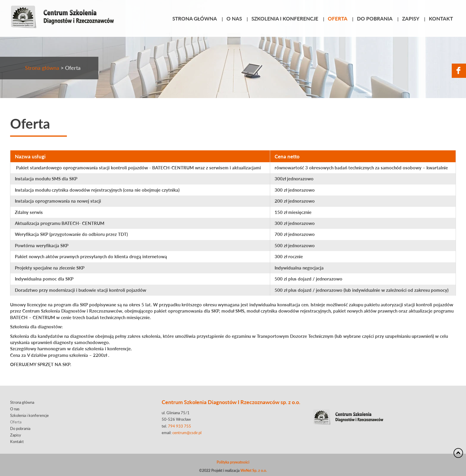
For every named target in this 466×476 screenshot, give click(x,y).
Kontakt (441, 18)
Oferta (338, 18)
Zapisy (411, 18)
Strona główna (195, 18)
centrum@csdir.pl (187, 433)
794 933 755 (180, 426)
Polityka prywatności (233, 462)
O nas (234, 18)
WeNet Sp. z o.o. (254, 471)
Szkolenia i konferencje (285, 18)
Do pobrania (375, 18)
